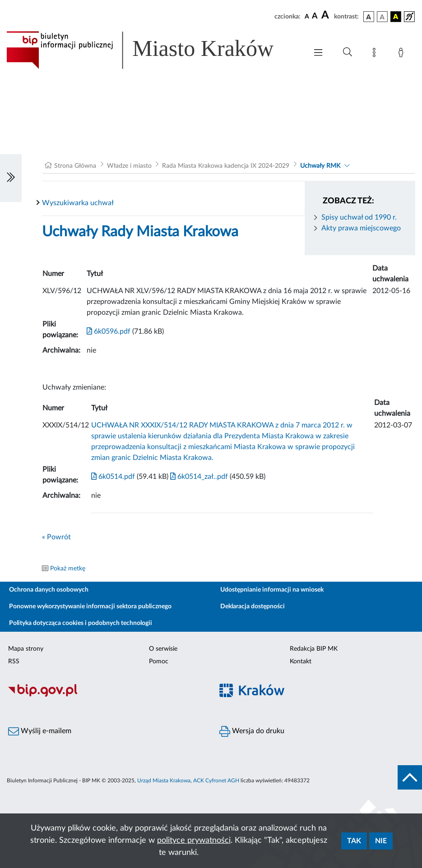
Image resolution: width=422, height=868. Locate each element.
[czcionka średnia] (315, 16)
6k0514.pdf (113, 477)
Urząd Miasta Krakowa (164, 781)
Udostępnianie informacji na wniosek (272, 590)
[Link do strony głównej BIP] (152, 50)
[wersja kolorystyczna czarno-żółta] (396, 17)
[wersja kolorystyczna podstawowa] (369, 17)
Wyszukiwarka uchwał (78, 203)
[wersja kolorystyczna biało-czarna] (382, 17)
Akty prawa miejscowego (361, 228)
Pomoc (159, 661)
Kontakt (301, 661)
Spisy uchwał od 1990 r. (359, 217)
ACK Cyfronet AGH (216, 781)
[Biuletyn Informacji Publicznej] (106, 696)
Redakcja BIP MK (314, 649)
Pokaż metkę (68, 569)
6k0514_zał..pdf (198, 477)
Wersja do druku (252, 731)
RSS (14, 661)
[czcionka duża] (326, 15)
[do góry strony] (410, 777)
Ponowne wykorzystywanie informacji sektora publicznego (90, 606)
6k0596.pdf (109, 331)
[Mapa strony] (376, 54)
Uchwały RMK (320, 166)
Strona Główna (75, 166)
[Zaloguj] (403, 54)
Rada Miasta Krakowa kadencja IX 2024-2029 (226, 166)
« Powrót (56, 537)
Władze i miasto (129, 166)
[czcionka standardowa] (307, 16)
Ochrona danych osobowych (49, 590)
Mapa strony (26, 649)
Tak (354, 841)
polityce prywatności (194, 840)
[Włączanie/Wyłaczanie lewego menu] (11, 178)
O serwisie (163, 649)
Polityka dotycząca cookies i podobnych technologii (81, 623)
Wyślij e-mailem (40, 731)
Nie (381, 841)
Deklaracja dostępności (253, 606)
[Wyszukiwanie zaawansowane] (348, 52)
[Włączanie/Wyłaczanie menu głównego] (318, 53)
